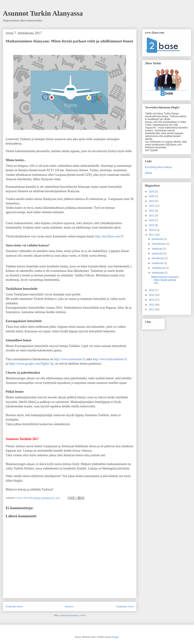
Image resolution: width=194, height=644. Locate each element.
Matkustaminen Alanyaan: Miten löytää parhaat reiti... (165, 280)
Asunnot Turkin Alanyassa (43, 13)
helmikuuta (158, 273)
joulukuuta (158, 239)
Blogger (115, 637)
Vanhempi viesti (125, 606)
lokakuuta (157, 249)
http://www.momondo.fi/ (70, 359)
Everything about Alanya (158, 167)
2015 (152, 295)
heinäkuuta (158, 258)
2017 (152, 235)
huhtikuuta (158, 263)
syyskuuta (157, 253)
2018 (152, 230)
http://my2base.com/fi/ (109, 236)
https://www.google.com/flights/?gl (31, 364)
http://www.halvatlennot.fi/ (110, 359)
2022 (152, 211)
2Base (148, 173)
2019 (152, 225)
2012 (152, 309)
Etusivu (69, 606)
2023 (152, 206)
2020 (152, 220)
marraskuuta (159, 244)
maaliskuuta (159, 268)
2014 (152, 300)
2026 (152, 191)
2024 (152, 201)
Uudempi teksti (14, 606)
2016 (152, 290)
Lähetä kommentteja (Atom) (73, 615)
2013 (152, 305)
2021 (152, 215)
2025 (152, 196)
